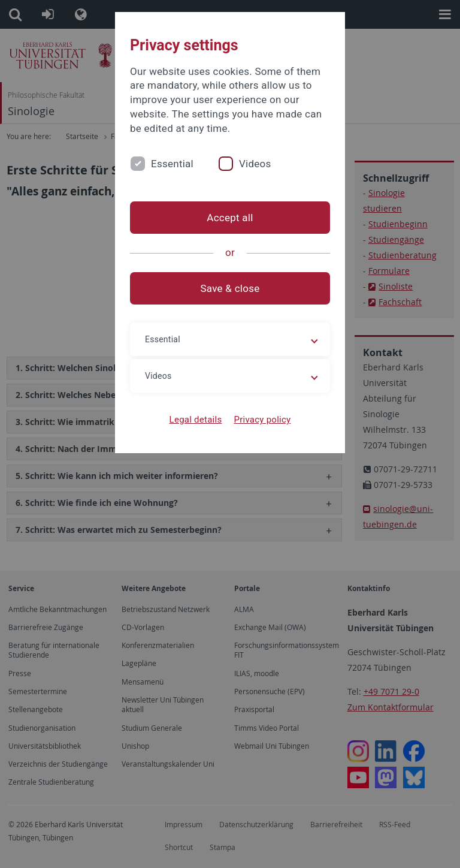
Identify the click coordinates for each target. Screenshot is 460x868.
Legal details (196, 420)
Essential (172, 164)
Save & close (230, 288)
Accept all (230, 218)
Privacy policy (262, 420)
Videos (255, 164)
